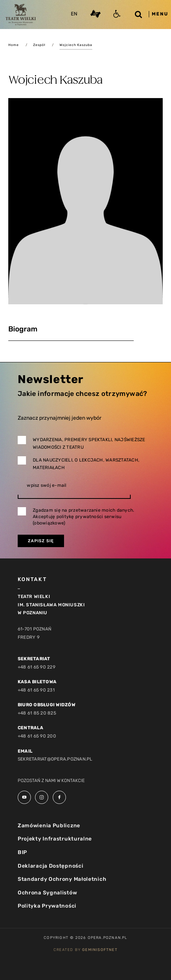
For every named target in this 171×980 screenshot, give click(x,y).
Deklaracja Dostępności (50, 866)
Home (14, 45)
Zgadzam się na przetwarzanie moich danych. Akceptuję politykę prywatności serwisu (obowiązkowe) (83, 517)
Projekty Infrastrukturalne (55, 839)
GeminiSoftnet (100, 950)
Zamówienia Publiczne (49, 826)
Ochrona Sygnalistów (47, 893)
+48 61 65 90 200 (37, 736)
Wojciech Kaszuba (76, 45)
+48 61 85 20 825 (37, 713)
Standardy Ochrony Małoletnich (62, 879)
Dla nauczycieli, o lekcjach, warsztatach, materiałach (86, 464)
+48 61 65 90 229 (37, 667)
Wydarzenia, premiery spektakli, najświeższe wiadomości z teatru (89, 443)
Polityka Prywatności (47, 906)
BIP (22, 852)
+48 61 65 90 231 (36, 690)
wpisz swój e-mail (47, 485)
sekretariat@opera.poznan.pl (55, 759)
